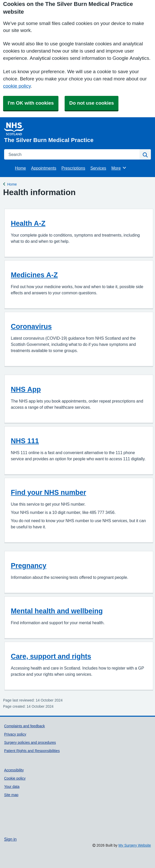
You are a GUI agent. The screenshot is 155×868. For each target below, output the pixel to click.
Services (98, 168)
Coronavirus (31, 326)
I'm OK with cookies (31, 103)
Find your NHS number (49, 492)
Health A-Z (28, 223)
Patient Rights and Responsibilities (32, 751)
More (119, 168)
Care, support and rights (51, 656)
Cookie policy (15, 778)
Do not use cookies (92, 103)
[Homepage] (76, 133)
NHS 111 (25, 441)
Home (20, 168)
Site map (11, 795)
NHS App (26, 389)
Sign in (10, 839)
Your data (12, 787)
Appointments (44, 168)
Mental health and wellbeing (57, 611)
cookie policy (17, 86)
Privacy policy (15, 734)
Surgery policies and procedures (30, 742)
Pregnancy (29, 566)
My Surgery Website (135, 845)
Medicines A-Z (34, 275)
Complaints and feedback (24, 726)
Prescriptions (73, 168)
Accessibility (14, 770)
